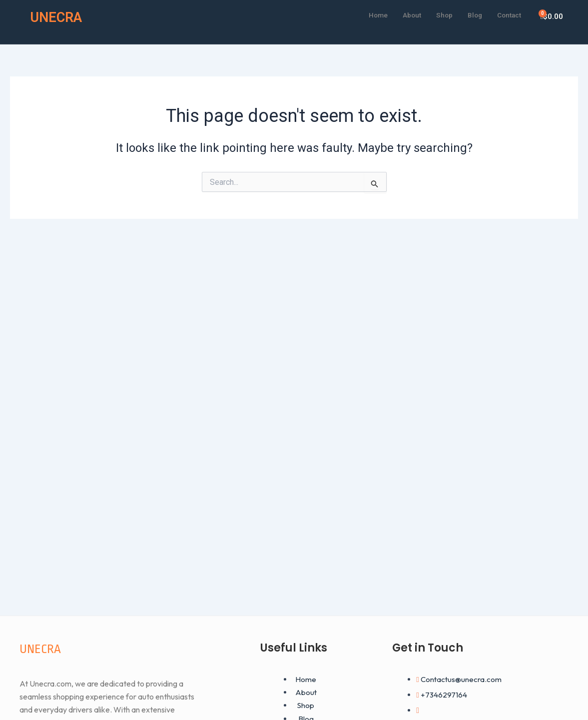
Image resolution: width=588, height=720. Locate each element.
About (404, 14)
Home (368, 14)
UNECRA (59, 17)
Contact (507, 14)
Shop (438, 14)
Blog (470, 14)
